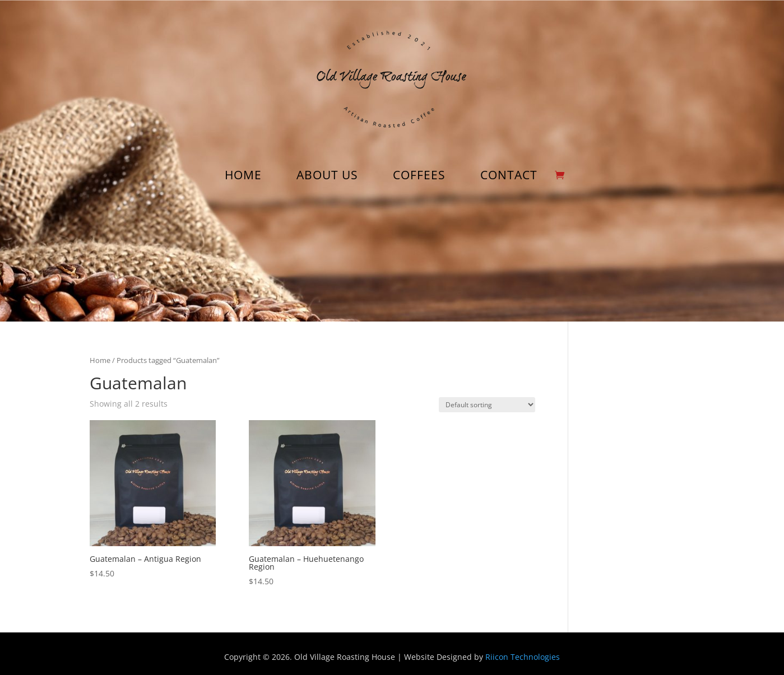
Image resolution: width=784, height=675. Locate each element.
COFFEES (419, 177)
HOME (243, 177)
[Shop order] (487, 405)
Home (100, 360)
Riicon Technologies (523, 657)
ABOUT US (327, 177)
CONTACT (509, 177)
